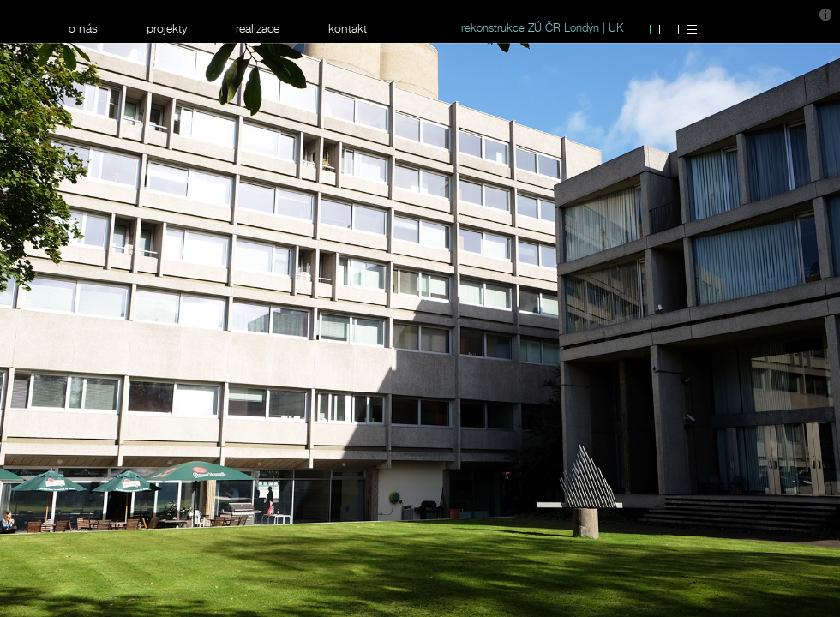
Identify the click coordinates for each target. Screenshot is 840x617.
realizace (258, 28)
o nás (83, 28)
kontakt (348, 28)
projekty (167, 28)
